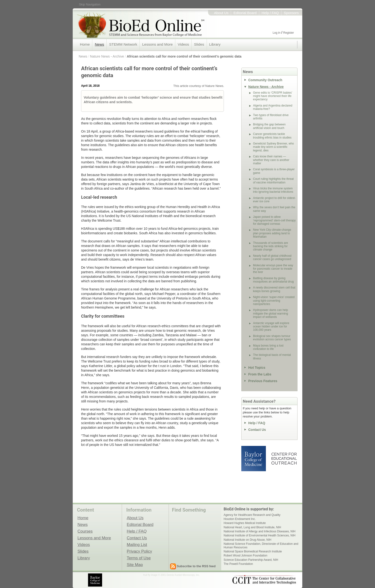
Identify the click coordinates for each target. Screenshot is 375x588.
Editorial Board (245, 13)
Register (289, 33)
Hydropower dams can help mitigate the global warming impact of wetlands (270, 313)
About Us (221, 13)
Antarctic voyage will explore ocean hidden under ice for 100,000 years (271, 327)
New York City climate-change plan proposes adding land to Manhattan (272, 233)
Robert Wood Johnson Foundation (245, 556)
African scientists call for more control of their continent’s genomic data (184, 56)
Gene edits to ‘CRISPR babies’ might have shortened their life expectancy (273, 96)
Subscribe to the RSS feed (196, 566)
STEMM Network (123, 44)
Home (85, 44)
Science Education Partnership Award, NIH (251, 560)
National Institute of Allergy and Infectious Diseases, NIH (259, 531)
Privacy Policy (139, 551)
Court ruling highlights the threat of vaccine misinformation (273, 181)
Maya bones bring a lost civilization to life (268, 347)
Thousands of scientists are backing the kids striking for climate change (270, 246)
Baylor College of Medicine (254, 459)
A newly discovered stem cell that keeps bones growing (274, 289)
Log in (277, 33)
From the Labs (260, 374)
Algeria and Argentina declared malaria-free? (273, 107)
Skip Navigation (90, 4)
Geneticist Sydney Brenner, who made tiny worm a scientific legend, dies (273, 147)
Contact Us (257, 430)
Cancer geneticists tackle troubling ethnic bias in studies (272, 136)
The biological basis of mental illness (272, 357)
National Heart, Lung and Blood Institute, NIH (252, 527)
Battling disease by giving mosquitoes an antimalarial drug (273, 280)
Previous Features (263, 381)
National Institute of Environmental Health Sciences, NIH (259, 535)
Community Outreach (265, 80)
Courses (85, 531)
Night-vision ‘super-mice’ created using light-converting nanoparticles (274, 301)
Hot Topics (257, 368)
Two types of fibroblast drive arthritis (271, 117)
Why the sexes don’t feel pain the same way (274, 209)
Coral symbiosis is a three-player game (274, 171)
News (99, 44)
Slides (199, 44)
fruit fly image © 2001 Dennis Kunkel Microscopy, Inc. (171, 575)
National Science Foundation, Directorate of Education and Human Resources (261, 545)
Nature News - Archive (107, 56)
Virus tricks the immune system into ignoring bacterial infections (273, 190)
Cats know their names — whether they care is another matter (271, 160)
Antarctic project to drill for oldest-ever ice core (274, 200)
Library (215, 44)
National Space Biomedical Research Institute (253, 551)
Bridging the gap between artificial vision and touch (269, 126)
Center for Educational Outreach (284, 459)
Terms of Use (139, 558)
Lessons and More (157, 44)
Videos (183, 44)
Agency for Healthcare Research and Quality (252, 515)
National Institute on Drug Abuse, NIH (247, 540)
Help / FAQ (270, 13)
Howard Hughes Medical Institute (245, 523)
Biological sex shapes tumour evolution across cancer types (272, 338)
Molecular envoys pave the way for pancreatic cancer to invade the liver (273, 269)
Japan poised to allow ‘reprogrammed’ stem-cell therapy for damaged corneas (274, 220)
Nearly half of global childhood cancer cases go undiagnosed (272, 257)
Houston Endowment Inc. (240, 519)
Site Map (135, 565)
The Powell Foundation (238, 564)
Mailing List (137, 545)
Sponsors (291, 13)
